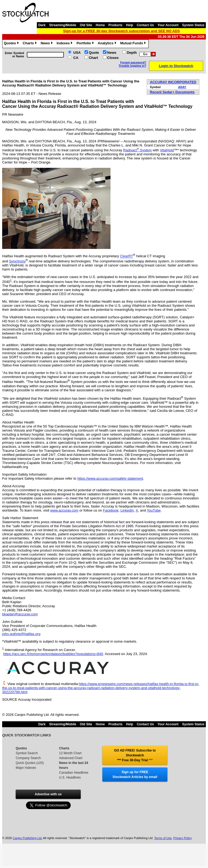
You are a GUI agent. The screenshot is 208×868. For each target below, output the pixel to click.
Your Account (168, 25)
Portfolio (86, 44)
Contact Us (145, 25)
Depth (132, 53)
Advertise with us (48, 794)
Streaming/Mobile (63, 25)
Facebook (111, 510)
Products (115, 25)
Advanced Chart (71, 758)
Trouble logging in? (132, 66)
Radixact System (138, 150)
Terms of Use (163, 838)
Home (100, 25)
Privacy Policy (183, 838)
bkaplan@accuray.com (20, 614)
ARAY (182, 87)
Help (130, 25)
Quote (94, 53)
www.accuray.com (64, 510)
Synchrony (17, 261)
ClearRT (126, 256)
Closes (113, 58)
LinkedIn (127, 510)
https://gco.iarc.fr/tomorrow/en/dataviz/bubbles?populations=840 (53, 654)
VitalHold (167, 150)
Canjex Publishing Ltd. (27, 838)
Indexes (65, 44)
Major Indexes (26, 768)
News (47, 44)
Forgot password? (133, 62)
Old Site (86, 25)
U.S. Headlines (70, 777)
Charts (30, 44)
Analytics (108, 44)
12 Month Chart (70, 753)
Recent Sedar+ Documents (172, 92)
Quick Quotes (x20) (30, 763)
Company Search (28, 758)
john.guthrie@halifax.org (21, 634)
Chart (93, 58)
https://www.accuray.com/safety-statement (110, 478)
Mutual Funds (134, 44)
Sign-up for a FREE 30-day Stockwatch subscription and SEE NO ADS (121, 31)
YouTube (154, 510)
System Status (193, 25)
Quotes (12, 44)
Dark (42, 25)
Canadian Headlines (74, 773)
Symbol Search (27, 753)
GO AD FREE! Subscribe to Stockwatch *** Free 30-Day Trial (135, 755)
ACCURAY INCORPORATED (173, 82)
